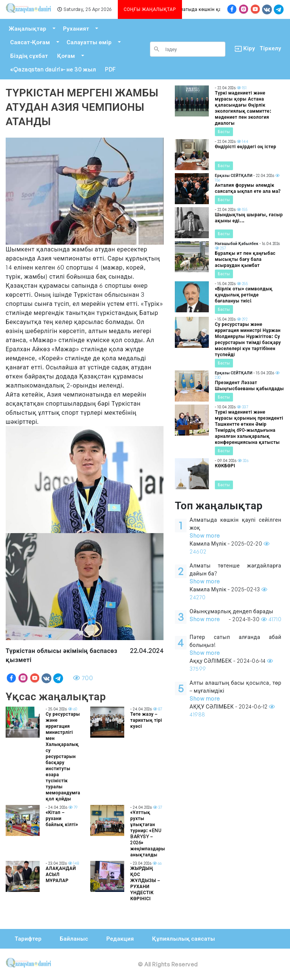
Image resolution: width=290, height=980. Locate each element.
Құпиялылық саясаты (184, 939)
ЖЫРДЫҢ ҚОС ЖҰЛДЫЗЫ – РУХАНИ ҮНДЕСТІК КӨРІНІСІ (145, 883)
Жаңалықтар (28, 29)
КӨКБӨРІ (225, 466)
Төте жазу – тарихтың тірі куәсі (146, 720)
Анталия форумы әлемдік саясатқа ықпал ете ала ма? (248, 188)
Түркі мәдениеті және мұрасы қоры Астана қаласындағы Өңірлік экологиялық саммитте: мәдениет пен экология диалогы (243, 108)
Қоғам (66, 56)
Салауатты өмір (89, 42)
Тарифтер (28, 939)
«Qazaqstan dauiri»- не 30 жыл (53, 69)
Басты (224, 132)
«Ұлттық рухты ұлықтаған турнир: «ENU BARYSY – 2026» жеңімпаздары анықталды (148, 833)
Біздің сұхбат (29, 56)
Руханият (76, 29)
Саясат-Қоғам (30, 42)
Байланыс (74, 939)
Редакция (120, 939)
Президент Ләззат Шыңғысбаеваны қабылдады (249, 385)
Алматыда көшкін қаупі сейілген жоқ (217, 9)
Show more (205, 536)
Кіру (243, 49)
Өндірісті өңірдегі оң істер (245, 147)
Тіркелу (271, 48)
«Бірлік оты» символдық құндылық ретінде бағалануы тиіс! (244, 295)
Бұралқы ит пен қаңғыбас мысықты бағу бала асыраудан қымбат (245, 259)
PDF (110, 69)
